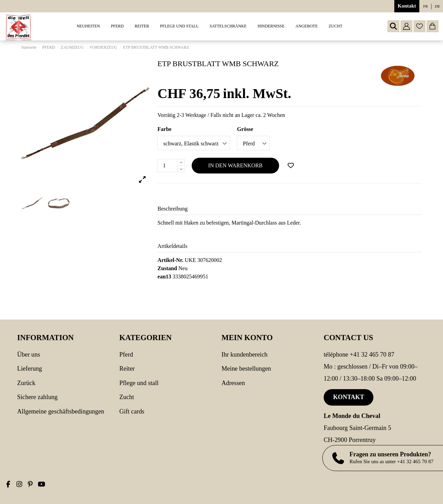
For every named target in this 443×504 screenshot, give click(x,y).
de (438, 6)
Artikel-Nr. (170, 260)
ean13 (164, 277)
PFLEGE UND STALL (139, 383)
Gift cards (132, 411)
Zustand (167, 268)
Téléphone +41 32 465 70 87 (359, 355)
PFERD (126, 355)
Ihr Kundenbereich (244, 355)
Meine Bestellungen (246, 369)
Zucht (127, 397)
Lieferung (30, 369)
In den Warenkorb (235, 165)
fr (425, 6)
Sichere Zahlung (37, 397)
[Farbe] (194, 143)
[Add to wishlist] (291, 166)
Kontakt (407, 6)
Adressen (233, 383)
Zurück (26, 383)
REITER (127, 369)
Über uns (29, 355)
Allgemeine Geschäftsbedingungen (61, 411)
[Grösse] (253, 143)
